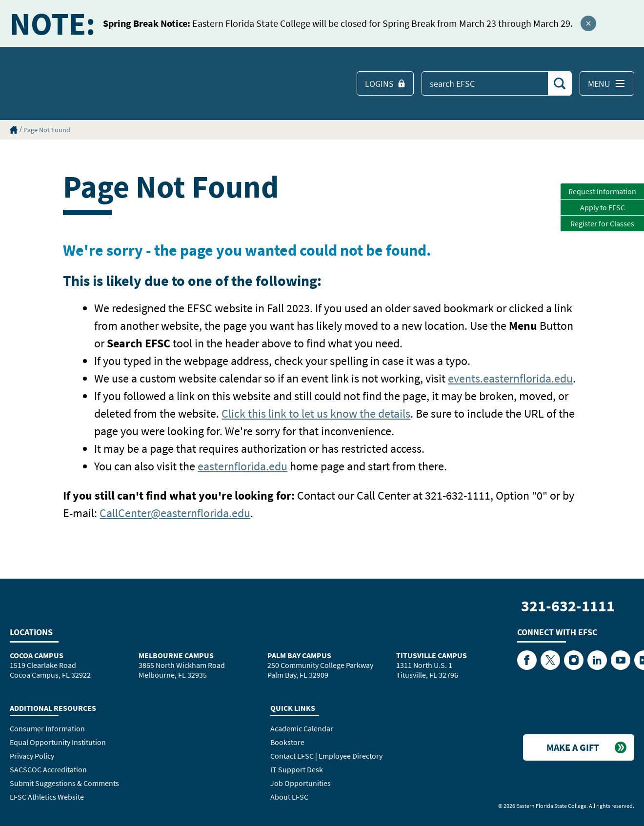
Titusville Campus (432, 655)
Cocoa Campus (37, 655)
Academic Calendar (302, 728)
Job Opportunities (301, 783)
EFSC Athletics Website (47, 797)
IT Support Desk (297, 769)
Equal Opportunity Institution (58, 742)
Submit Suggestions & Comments (64, 783)
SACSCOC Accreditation (48, 769)
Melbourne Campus (176, 655)
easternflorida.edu (242, 466)
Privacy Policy (32, 756)
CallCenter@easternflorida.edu (175, 513)
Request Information (602, 191)
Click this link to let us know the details (316, 413)
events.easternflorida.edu (510, 378)
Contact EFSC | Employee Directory (326, 756)
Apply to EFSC (603, 207)
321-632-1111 (568, 606)
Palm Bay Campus (299, 655)
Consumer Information (47, 728)
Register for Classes (602, 223)
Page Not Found (47, 130)
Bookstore (287, 742)
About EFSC (289, 797)
